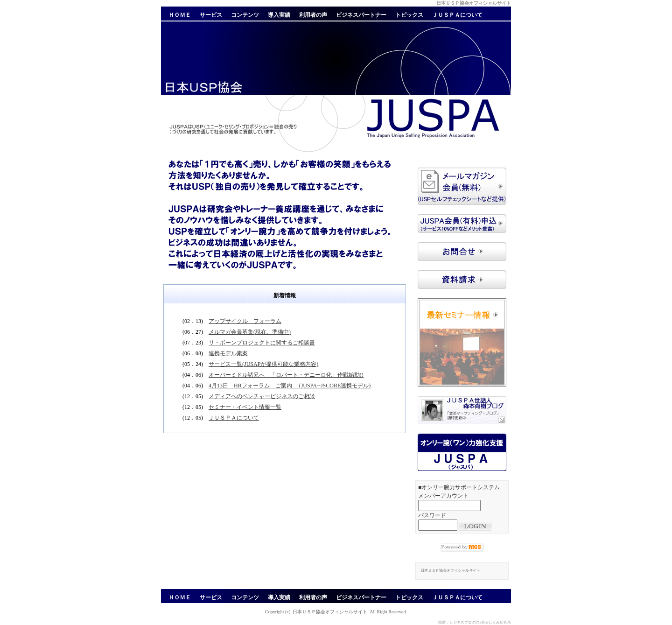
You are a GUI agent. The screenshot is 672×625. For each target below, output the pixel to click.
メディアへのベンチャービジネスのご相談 (262, 396)
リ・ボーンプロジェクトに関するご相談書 (262, 343)
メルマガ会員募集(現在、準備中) (250, 332)
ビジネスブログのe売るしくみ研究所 (480, 622)
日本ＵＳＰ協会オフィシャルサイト (330, 612)
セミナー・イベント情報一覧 (245, 407)
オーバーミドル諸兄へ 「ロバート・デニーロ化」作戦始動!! (286, 375)
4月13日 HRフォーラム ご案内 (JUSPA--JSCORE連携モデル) (290, 386)
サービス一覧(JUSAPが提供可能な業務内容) (263, 364)
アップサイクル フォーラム (245, 321)
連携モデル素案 (228, 353)
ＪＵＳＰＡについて (234, 418)
